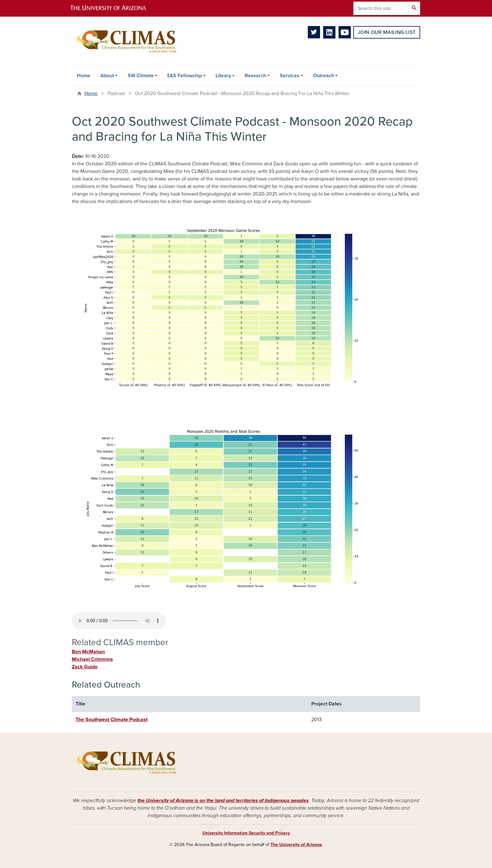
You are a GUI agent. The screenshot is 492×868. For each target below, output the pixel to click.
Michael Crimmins (92, 659)
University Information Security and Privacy (246, 833)
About (107, 76)
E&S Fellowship (184, 76)
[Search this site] (381, 8)
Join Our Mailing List (387, 32)
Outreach (324, 76)
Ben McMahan (88, 652)
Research (255, 76)
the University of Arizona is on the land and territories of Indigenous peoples (223, 801)
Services (290, 76)
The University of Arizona (296, 845)
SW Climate (141, 76)
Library (223, 76)
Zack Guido (85, 667)
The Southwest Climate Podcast (112, 720)
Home (84, 76)
